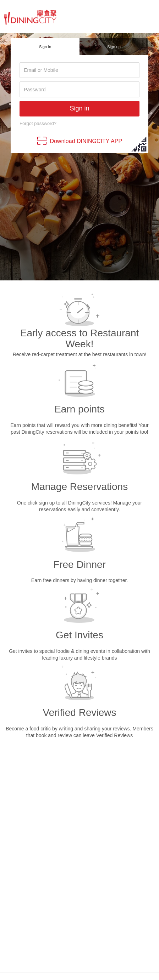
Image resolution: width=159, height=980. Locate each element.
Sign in (45, 47)
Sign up (114, 47)
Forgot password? (38, 123)
